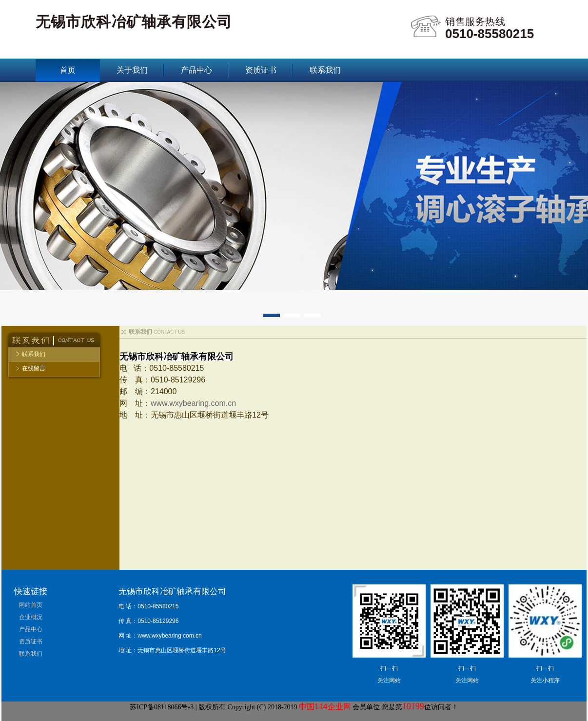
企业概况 (31, 617)
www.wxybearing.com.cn (193, 403)
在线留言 (34, 368)
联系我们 (325, 70)
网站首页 (31, 605)
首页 (68, 70)
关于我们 (132, 70)
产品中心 (196, 70)
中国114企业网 (325, 707)
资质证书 (261, 70)
